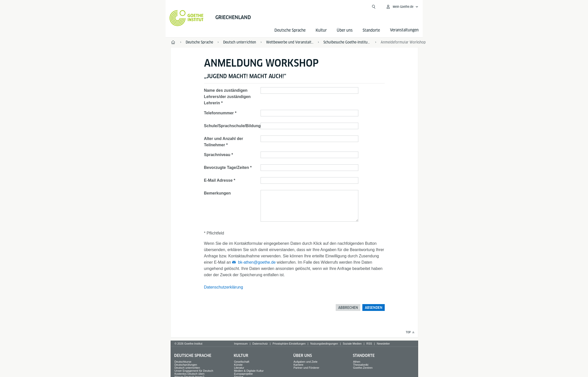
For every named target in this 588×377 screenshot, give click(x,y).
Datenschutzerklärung (224, 287)
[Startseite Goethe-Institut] (187, 18)
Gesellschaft (242, 362)
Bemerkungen (217, 193)
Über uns (345, 30)
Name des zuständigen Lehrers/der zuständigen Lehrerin (227, 97)
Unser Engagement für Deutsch (194, 371)
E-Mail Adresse (218, 180)
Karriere (298, 365)
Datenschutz (260, 344)
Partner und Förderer (306, 368)
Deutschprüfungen (186, 365)
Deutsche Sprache (290, 30)
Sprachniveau (217, 155)
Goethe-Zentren (363, 368)
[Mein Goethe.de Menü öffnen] (402, 7)
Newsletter (383, 344)
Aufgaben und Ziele (305, 362)
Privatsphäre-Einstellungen (289, 344)
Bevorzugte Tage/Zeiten (227, 168)
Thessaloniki (361, 365)
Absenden (374, 308)
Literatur (239, 368)
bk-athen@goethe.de (257, 262)
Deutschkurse (183, 362)
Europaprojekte (243, 374)
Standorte (371, 30)
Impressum (241, 344)
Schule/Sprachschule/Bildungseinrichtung (244, 126)
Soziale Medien (352, 344)
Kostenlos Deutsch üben (189, 374)
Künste (238, 365)
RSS (369, 344)
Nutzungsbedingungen (324, 344)
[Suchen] (374, 7)
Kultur (321, 30)
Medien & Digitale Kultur (249, 371)
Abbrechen (348, 308)
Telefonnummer (219, 113)
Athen (357, 362)
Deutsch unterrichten (187, 368)
